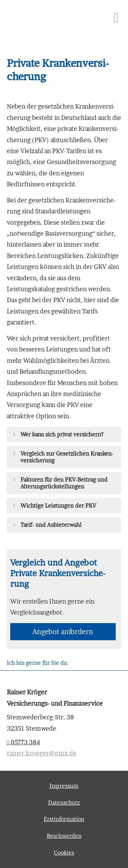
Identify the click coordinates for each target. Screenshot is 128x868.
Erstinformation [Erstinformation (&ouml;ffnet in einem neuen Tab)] (64, 819)
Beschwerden (64, 836)
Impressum (64, 786)
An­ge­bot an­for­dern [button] (63, 632)
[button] (62, 434)
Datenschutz (64, 803)
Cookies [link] (64, 853)
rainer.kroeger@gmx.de (42, 753)
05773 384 (23, 742)
